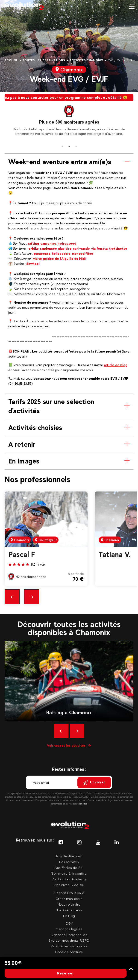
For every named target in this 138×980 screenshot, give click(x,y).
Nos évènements (69, 910)
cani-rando (81, 248)
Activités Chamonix (86, 60)
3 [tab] (76, 146)
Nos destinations (69, 856)
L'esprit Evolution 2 (69, 893)
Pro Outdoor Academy (69, 879)
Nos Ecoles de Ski (69, 868)
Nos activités (69, 862)
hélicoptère (61, 253)
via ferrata (99, 248)
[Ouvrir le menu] (132, 7)
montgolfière (82, 253)
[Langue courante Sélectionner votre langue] (116, 7)
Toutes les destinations (44, 60)
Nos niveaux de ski (69, 885)
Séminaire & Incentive (69, 873)
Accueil (11, 60)
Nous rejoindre (69, 904)
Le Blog (69, 916)
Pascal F (22, 554)
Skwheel (33, 264)
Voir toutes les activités (69, 745)
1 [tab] (62, 146)
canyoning (48, 243)
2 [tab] (69, 146)
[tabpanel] (69, 120)
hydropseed (67, 243)
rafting (33, 243)
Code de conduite (69, 952)
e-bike (34, 248)
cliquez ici (83, 804)
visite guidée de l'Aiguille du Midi (59, 258)
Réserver (66, 973)
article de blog (116, 365)
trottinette (118, 248)
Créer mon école (69, 899)
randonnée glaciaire (56, 248)
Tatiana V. (115, 554)
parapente (42, 253)
